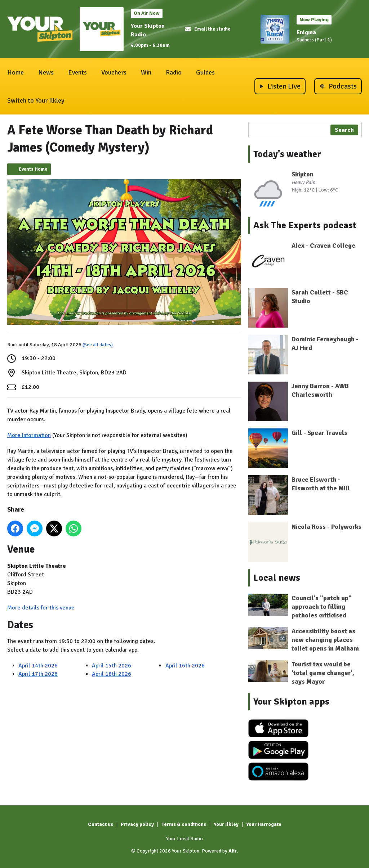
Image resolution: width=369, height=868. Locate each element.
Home (15, 72)
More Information (29, 435)
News (46, 72)
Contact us (101, 824)
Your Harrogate (264, 824)
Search (344, 130)
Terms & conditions (184, 824)
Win (146, 72)
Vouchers (114, 72)
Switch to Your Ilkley (36, 100)
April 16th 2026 (185, 666)
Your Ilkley (226, 824)
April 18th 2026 (112, 674)
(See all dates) (98, 345)
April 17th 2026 (38, 674)
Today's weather (287, 154)
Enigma (306, 32)
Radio (174, 72)
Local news (277, 578)
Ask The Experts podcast (305, 225)
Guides (205, 72)
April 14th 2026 (38, 666)
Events (77, 72)
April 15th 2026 (112, 666)
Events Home (33, 169)
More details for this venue (41, 608)
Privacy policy (137, 824)
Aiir (233, 851)
